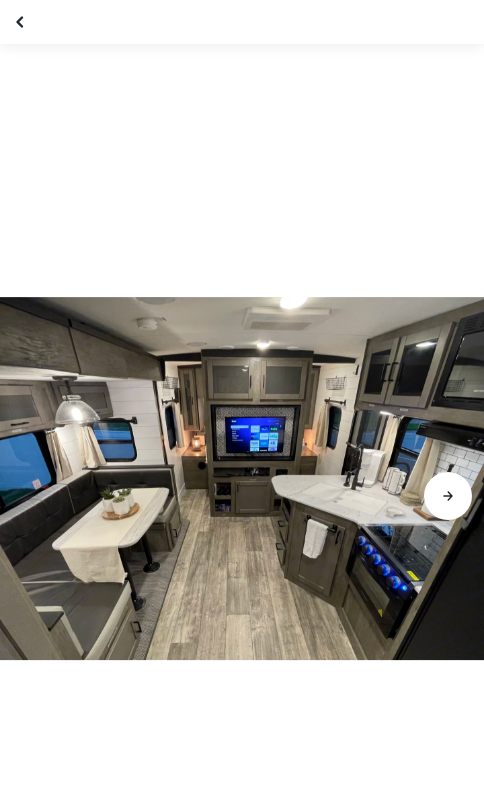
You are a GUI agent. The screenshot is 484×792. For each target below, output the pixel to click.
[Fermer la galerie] (22, 22)
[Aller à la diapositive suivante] (448, 496)
